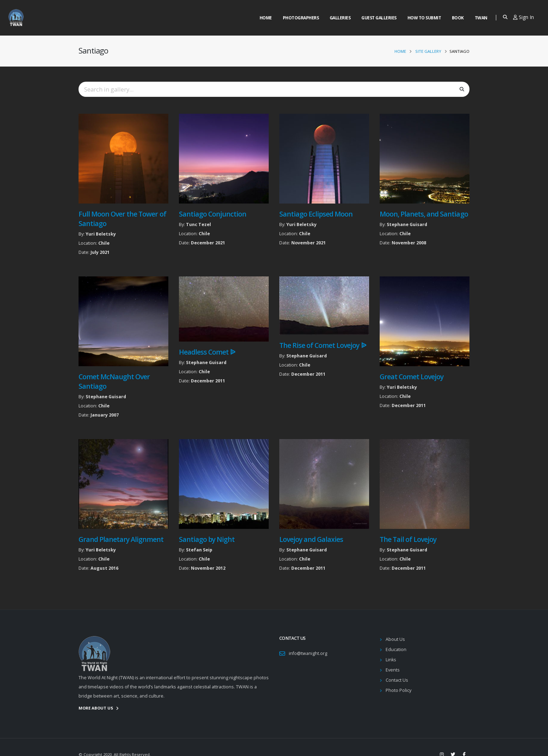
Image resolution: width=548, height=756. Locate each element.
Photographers (301, 18)
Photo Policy (398, 690)
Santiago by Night (207, 539)
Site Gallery (428, 51)
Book (458, 18)
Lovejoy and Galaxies (311, 539)
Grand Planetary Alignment (121, 539)
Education (396, 649)
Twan (481, 18)
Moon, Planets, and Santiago (424, 214)
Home (266, 18)
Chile (104, 243)
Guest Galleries (379, 18)
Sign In (524, 17)
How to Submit (424, 18)
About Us (395, 639)
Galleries (340, 18)
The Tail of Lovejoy (408, 539)
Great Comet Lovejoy (412, 377)
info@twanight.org (308, 653)
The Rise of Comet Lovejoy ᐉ (323, 345)
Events (393, 670)
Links (391, 660)
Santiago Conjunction (213, 214)
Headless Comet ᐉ (207, 352)
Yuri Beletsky (101, 234)
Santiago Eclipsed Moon (316, 214)
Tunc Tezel (198, 224)
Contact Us (397, 680)
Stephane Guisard (407, 224)
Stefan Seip (199, 550)
